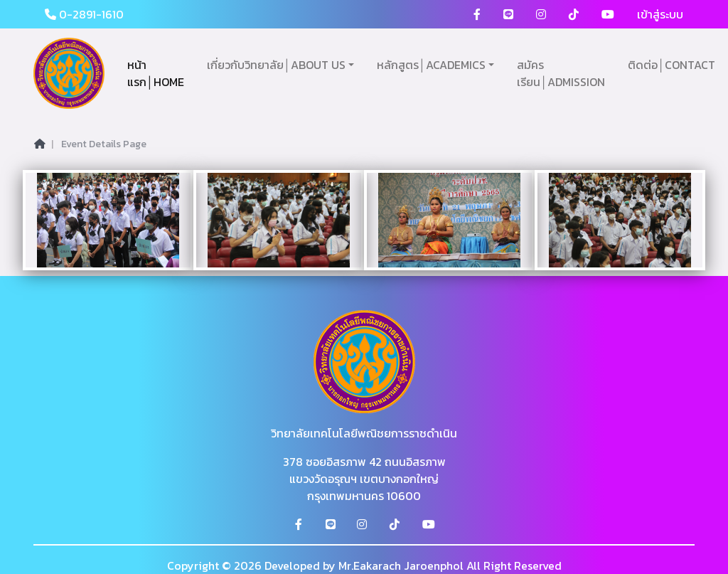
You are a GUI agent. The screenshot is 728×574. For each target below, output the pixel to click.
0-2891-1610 (84, 14)
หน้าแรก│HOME (156, 73)
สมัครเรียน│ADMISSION (561, 73)
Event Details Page (104, 144)
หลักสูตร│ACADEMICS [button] (431, 65)
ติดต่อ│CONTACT (671, 65)
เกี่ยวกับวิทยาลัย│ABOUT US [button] (276, 65)
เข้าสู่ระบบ (660, 14)
